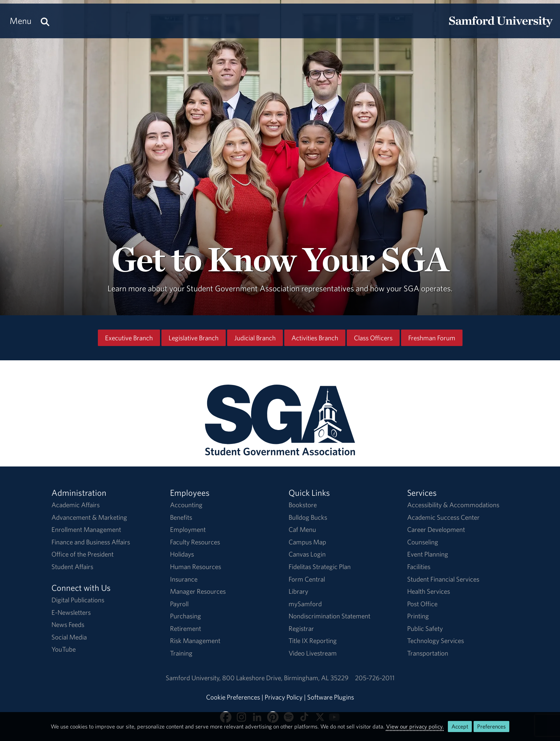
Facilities (419, 567)
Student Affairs (72, 567)
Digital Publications (78, 600)
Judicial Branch (255, 338)
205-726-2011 (375, 678)
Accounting (186, 505)
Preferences (491, 726)
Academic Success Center (443, 517)
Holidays (182, 554)
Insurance (184, 579)
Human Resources (196, 567)
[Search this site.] (45, 21)
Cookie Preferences (233, 697)
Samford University (194, 678)
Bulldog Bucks (308, 517)
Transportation (428, 653)
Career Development (436, 529)
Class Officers (373, 338)
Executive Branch (129, 338)
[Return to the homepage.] (501, 27)
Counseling (423, 542)
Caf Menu (302, 529)
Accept (460, 726)
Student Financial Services (443, 579)
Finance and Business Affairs (91, 542)
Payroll (179, 604)
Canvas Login (307, 554)
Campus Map (307, 542)
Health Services (429, 591)
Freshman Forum (432, 338)
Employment (188, 529)
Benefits (181, 517)
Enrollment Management (86, 529)
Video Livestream (313, 653)
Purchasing (186, 616)
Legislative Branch (194, 338)
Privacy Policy (284, 697)
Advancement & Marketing (89, 517)
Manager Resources (198, 591)
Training (181, 653)
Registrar (301, 628)
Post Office (422, 604)
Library (298, 591)
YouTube (64, 649)
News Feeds (68, 624)
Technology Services (436, 641)
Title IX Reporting (313, 641)
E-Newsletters (71, 612)
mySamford (305, 604)
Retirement (186, 628)
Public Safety (425, 628)
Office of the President (82, 554)
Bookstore (303, 505)
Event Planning (428, 554)
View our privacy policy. (415, 726)
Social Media (69, 637)
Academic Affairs (76, 505)
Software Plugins (331, 697)
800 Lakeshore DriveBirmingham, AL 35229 (285, 678)
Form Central (307, 579)
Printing (418, 616)
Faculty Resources (195, 542)
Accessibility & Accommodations (453, 505)
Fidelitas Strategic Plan (320, 567)
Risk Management (195, 641)
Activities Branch (315, 338)
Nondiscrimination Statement (329, 616)
